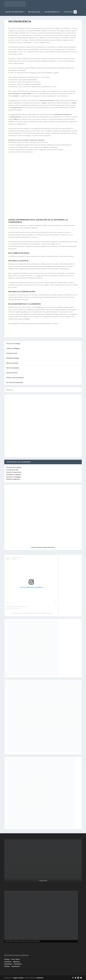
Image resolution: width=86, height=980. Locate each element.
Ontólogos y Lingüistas (14, 475)
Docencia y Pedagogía (14, 477)
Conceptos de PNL (12, 470)
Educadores (8, 964)
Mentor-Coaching (12, 363)
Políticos (7, 966)
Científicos (8, 962)
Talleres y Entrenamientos (15, 378)
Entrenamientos (53, 12)
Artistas (7, 959)
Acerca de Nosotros (16, 12)
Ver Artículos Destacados (15, 382)
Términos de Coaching (14, 467)
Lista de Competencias (14, 472)
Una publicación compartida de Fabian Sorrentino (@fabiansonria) (31, 613)
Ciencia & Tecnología (13, 344)
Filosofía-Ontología (13, 358)
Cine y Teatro (15, 959)
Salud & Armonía (12, 373)
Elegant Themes (19, 978)
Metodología (35, 12)
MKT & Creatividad (12, 368)
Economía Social (12, 353)
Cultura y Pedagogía (13, 348)
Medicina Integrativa (13, 479)
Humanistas (18, 964)
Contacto (68, 12)
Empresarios (16, 966)
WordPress (40, 978)
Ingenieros (16, 962)
